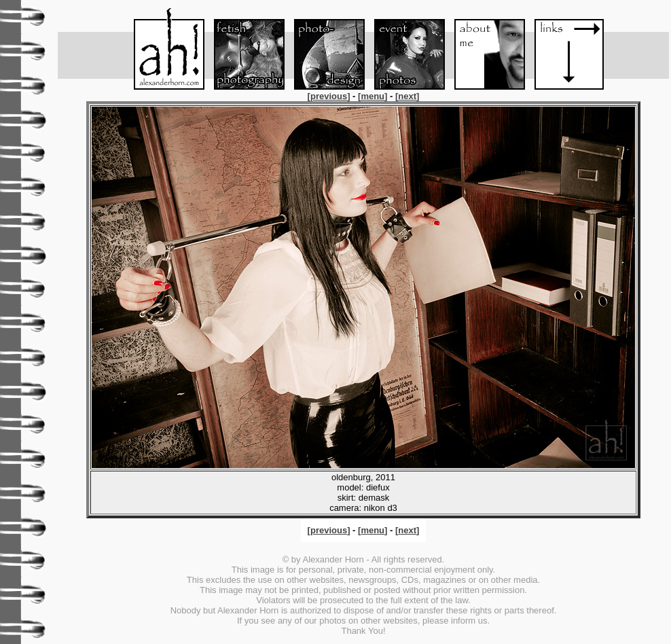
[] (330, 96)
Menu (163, 49)
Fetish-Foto (243, 49)
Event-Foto (403, 49)
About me (484, 49)
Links (564, 49)
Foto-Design (323, 49)
